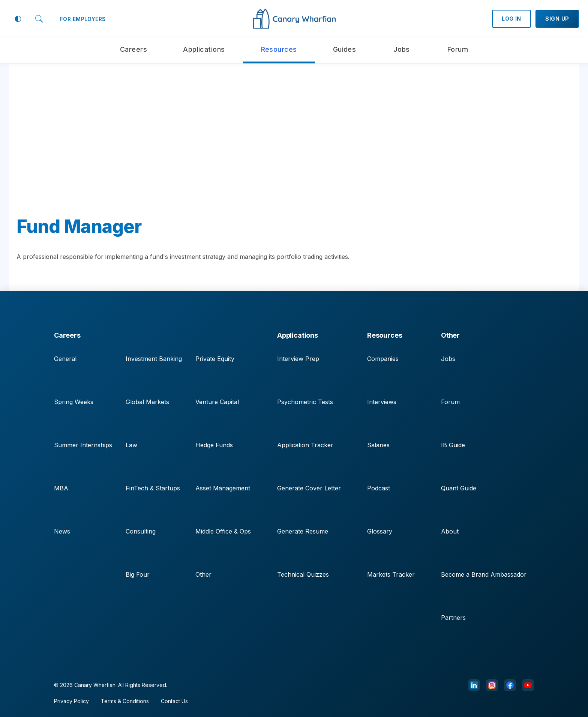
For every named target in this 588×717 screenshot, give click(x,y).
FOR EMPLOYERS (83, 19)
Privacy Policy (71, 701)
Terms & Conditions (125, 701)
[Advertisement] (294, 146)
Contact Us (174, 701)
